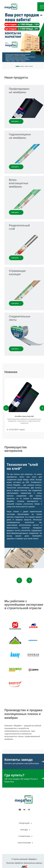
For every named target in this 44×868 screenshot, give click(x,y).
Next (29, 580)
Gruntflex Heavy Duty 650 (24, 416)
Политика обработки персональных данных (24, 863)
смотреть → (16, 121)
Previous (6, 408)
